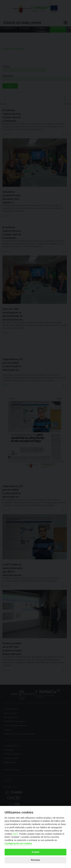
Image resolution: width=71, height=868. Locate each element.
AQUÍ (15, 834)
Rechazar (35, 860)
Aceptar (35, 852)
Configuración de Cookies (18, 843)
